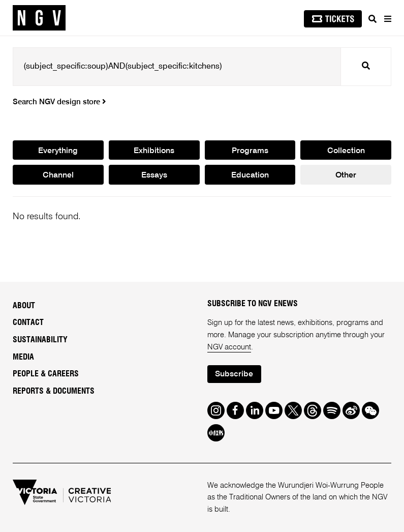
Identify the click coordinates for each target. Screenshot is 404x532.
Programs (250, 151)
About (24, 306)
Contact (28, 322)
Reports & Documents (54, 391)
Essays (154, 175)
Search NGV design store (59, 102)
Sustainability (40, 340)
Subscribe (234, 374)
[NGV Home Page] (39, 18)
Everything (58, 151)
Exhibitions (154, 151)
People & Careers (46, 374)
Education (250, 175)
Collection (346, 151)
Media (23, 357)
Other (346, 175)
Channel (58, 175)
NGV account (229, 347)
